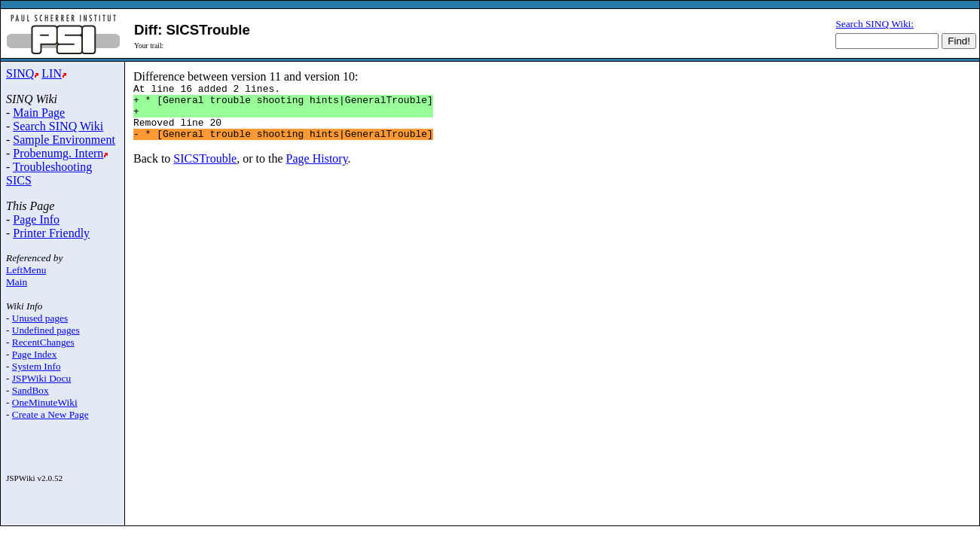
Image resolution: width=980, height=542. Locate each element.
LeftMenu (26, 270)
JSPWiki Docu (41, 378)
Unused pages (40, 318)
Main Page (39, 113)
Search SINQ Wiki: (875, 24)
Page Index (35, 354)
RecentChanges (43, 342)
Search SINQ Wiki (58, 126)
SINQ (20, 73)
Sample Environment (64, 140)
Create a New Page (50, 414)
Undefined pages (46, 330)
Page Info (36, 219)
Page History (317, 170)
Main (17, 282)
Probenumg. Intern (58, 153)
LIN (52, 73)
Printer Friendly (51, 233)
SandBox (31, 390)
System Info (37, 366)
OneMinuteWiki (45, 402)
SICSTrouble (205, 170)
